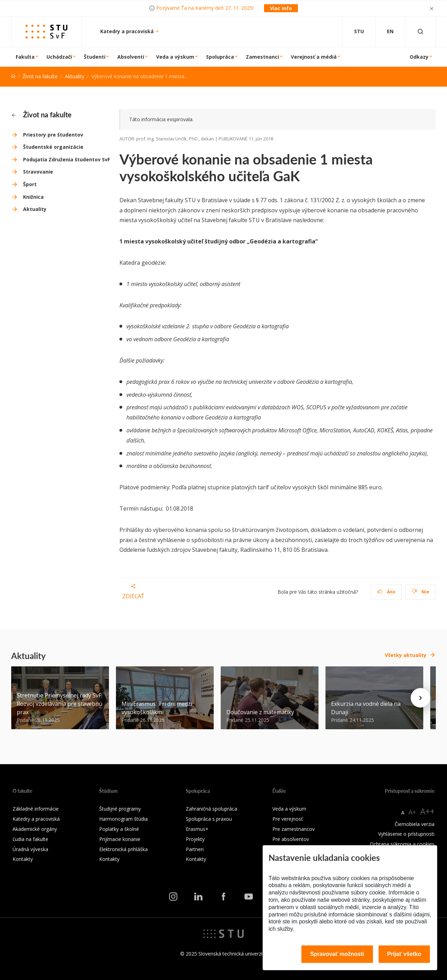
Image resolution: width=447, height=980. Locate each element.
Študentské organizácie (53, 147)
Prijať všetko (404, 954)
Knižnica (33, 197)
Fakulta (25, 57)
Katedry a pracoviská (128, 31)
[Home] (13, 76)
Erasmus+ (197, 829)
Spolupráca (220, 57)
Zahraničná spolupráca (211, 809)
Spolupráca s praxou (209, 819)
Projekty (195, 839)
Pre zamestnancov (294, 829)
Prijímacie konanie (120, 839)
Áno (386, 592)
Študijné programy (120, 809)
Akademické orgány (35, 829)
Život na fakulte (40, 76)
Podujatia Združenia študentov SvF (67, 159)
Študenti (95, 57)
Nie (421, 592)
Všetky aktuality (406, 655)
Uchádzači (59, 57)
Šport (30, 184)
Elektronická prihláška (123, 849)
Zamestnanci (262, 57)
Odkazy (419, 57)
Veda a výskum (175, 57)
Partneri (195, 849)
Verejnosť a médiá (314, 57)
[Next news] (420, 698)
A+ (412, 812)
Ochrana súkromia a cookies (402, 844)
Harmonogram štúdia (123, 819)
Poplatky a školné (119, 829)
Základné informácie (36, 809)
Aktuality (75, 76)
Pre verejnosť (288, 819)
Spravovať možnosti (337, 954)
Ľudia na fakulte (30, 839)
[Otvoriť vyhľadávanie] (420, 32)
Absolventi (131, 57)
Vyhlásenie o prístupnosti (406, 834)
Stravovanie (38, 172)
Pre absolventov (291, 839)
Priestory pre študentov (53, 135)
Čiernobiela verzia (415, 824)
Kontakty (23, 859)
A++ (427, 811)
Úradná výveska (30, 849)
